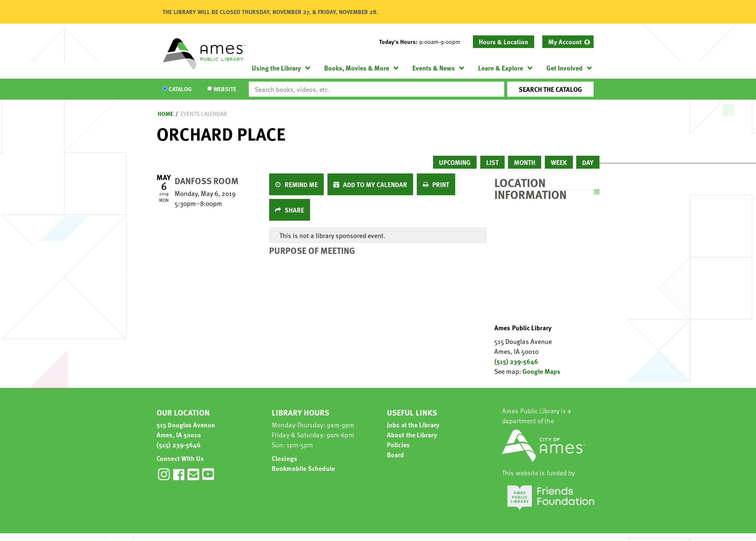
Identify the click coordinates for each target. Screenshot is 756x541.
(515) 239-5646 (516, 361)
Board (396, 454)
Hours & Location (504, 42)
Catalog (180, 89)
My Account (565, 42)
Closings (284, 458)
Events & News (434, 68)
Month (525, 162)
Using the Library (276, 68)
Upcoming (455, 162)
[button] (423, 42)
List (492, 162)
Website (225, 89)
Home (165, 114)
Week (559, 162)
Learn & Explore (501, 68)
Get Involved (564, 68)
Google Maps (541, 371)
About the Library (412, 435)
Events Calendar (204, 114)
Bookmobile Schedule (303, 468)
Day (588, 162)
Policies (398, 444)
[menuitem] (568, 42)
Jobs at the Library (413, 425)
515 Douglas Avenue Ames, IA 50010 (186, 430)
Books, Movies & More (357, 68)
